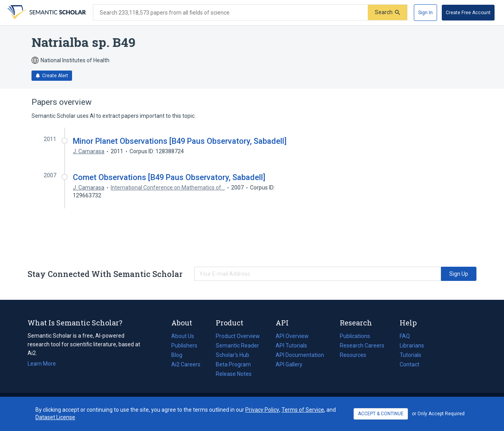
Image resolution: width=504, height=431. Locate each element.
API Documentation (300, 355)
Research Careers (362, 346)
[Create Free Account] (468, 13)
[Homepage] (46, 13)
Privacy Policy (262, 410)
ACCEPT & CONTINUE (381, 414)
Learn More (42, 364)
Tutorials (410, 355)
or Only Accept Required (438, 414)
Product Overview (238, 336)
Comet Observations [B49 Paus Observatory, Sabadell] (169, 177)
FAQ (405, 336)
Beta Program (233, 364)
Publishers (184, 346)
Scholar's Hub (233, 355)
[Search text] (231, 13)
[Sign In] (425, 13)
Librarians (412, 346)
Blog (180, 355)
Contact (409, 364)
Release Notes (234, 374)
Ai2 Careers (186, 364)
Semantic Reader (237, 346)
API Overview (292, 336)
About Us (183, 336)
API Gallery (289, 364)
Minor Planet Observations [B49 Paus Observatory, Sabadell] (180, 141)
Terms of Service (303, 410)
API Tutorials (291, 346)
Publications (355, 336)
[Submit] (387, 12)
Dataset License (55, 417)
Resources (353, 355)
